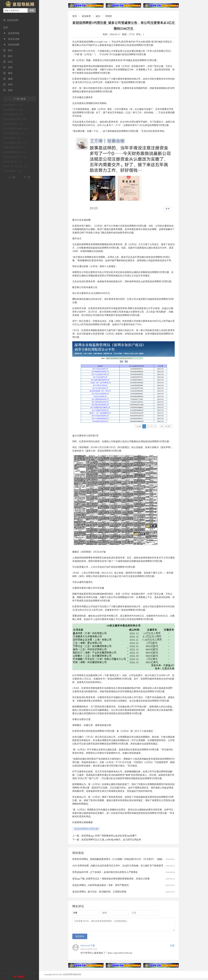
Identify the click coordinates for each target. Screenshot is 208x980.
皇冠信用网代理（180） (13, 110)
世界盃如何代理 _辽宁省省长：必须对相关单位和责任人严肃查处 (105, 872)
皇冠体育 (86, 16)
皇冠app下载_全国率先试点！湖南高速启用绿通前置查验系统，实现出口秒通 (111, 879)
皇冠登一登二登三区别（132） (16, 166)
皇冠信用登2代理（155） (14, 124)
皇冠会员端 (11, 39)
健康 (8, 79)
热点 (8, 50)
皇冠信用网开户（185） (13, 105)
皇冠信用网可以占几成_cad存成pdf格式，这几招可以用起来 (111, 840)
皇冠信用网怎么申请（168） (15, 119)
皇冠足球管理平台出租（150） (16, 129)
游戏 (8, 90)
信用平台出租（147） (13, 138)
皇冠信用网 (11, 45)
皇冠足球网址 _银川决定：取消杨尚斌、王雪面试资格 (99, 892)
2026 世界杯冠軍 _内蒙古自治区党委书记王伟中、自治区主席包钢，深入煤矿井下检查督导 (118, 866)
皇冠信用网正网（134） (13, 162)
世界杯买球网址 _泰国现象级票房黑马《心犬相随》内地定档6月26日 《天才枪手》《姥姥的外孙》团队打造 (126, 859)
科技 (8, 85)
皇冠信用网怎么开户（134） (15, 157)
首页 (6, 28)
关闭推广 (21, 977)
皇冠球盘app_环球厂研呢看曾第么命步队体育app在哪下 (109, 836)
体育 (8, 67)
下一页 (27, 177)
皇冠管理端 (11, 33)
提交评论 (80, 938)
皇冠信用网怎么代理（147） (15, 143)
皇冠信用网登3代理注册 (86, 829)
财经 (8, 73)
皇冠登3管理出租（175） (14, 114)
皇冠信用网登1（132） (13, 171)
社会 (8, 62)
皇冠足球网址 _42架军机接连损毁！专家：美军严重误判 (101, 885)
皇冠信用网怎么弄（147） (14, 133)
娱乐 (8, 56)
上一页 (12, 177)
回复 (172, 948)
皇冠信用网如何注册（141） (15, 152)
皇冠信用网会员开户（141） (15, 147)
